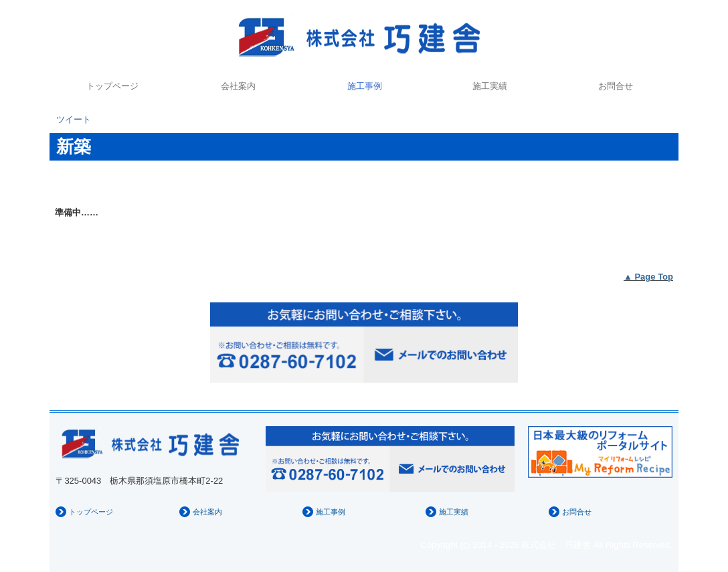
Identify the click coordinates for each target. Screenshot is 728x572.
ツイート (74, 119)
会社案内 (238, 86)
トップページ (112, 86)
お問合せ (616, 86)
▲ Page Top (648, 277)
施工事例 (365, 86)
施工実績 (490, 86)
